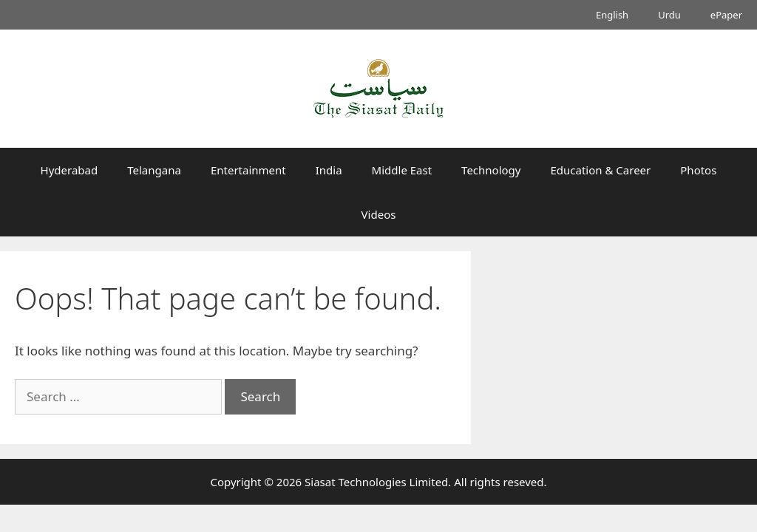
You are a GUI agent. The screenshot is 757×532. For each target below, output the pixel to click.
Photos (698, 170)
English (612, 15)
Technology (491, 170)
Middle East (402, 170)
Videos (379, 214)
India (329, 170)
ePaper (726, 15)
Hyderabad (69, 170)
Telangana (154, 170)
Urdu (669, 15)
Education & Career (601, 170)
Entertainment (248, 170)
